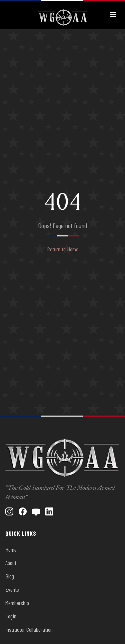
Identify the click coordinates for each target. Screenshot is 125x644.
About (11, 563)
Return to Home (63, 249)
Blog (10, 576)
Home (11, 549)
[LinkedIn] (49, 511)
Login (11, 616)
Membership (17, 603)
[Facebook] (23, 511)
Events (12, 589)
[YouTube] (36, 511)
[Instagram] (9, 511)
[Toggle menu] (113, 14)
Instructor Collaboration (29, 629)
